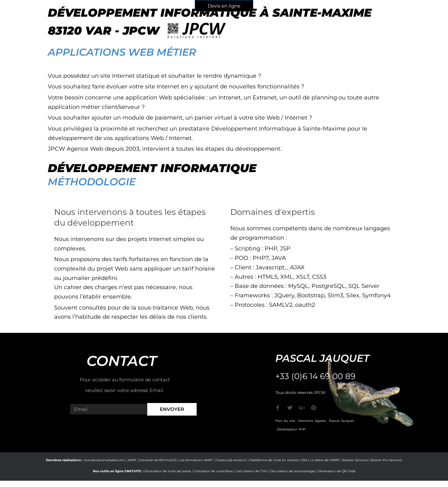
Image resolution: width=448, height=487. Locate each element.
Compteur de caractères (213, 471)
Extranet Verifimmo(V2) (158, 460)
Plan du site (285, 421)
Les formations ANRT (196, 460)
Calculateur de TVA (251, 471)
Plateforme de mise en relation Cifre (278, 460)
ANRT (132, 460)
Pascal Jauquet (342, 421)
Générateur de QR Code (336, 471)
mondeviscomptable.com (104, 460)
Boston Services (355, 460)
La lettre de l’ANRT (325, 460)
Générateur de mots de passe (167, 471)
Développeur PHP (291, 429)
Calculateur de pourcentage (292, 471)
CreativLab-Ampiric (231, 460)
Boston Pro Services (386, 460)
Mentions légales (312, 421)
